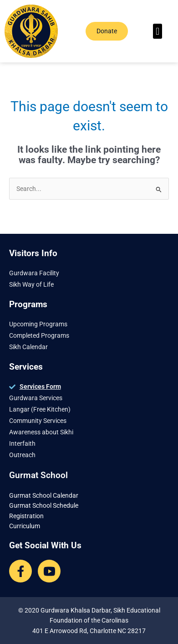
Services (26, 367)
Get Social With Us (45, 545)
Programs (28, 304)
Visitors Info (33, 253)
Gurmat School (38, 475)
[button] (157, 31)
